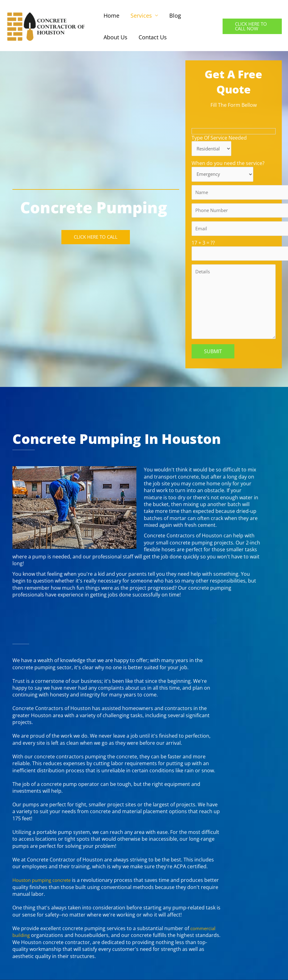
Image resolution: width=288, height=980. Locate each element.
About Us (115, 37)
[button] (252, 26)
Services (141, 15)
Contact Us (153, 37)
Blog (175, 15)
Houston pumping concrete (45, 886)
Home (111, 15)
